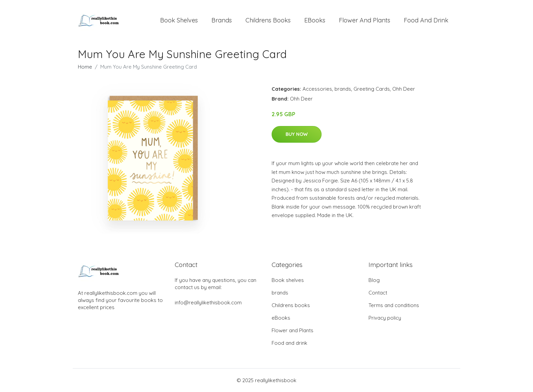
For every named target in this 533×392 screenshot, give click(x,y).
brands (222, 20)
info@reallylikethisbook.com (208, 302)
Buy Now (297, 134)
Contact (378, 293)
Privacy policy (385, 318)
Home (85, 67)
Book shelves (179, 20)
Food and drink (426, 20)
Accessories (317, 89)
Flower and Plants (365, 20)
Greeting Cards (372, 89)
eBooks (315, 20)
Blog (374, 280)
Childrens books (268, 20)
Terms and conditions (394, 305)
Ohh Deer (404, 89)
